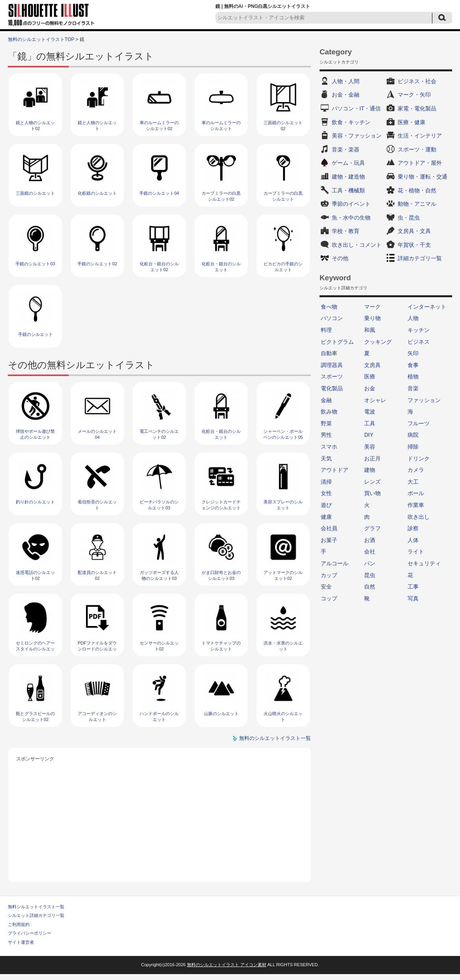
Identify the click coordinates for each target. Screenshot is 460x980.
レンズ (372, 482)
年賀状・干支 (414, 245)
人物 (413, 318)
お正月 (372, 458)
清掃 (326, 482)
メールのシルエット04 (97, 434)
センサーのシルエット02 (159, 646)
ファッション (424, 400)
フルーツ (419, 423)
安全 (326, 587)
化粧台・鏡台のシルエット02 (159, 267)
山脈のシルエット (221, 714)
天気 (326, 458)
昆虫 (370, 575)
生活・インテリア (420, 136)
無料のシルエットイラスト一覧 (275, 738)
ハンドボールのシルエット (159, 716)
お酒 (370, 540)
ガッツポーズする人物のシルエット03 (159, 575)
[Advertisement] (160, 819)
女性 (326, 493)
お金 (370, 388)
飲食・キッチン (351, 122)
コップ (329, 598)
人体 (413, 540)
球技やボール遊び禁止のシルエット (35, 434)
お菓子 (329, 540)
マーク (372, 307)
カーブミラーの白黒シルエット (283, 196)
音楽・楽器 (346, 149)
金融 (326, 400)
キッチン (419, 330)
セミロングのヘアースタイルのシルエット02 (35, 649)
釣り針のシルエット (35, 502)
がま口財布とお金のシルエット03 (221, 575)
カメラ (416, 470)
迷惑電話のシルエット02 (35, 575)
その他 (340, 258)
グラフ (372, 528)
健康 (326, 517)
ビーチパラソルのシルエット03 (159, 505)
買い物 (372, 493)
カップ (329, 575)
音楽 (413, 388)
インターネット (427, 307)
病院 (413, 435)
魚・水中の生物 (351, 218)
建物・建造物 (348, 177)
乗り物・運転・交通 (423, 177)
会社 (370, 551)
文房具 (372, 365)
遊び (326, 505)
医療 (370, 376)
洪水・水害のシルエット (283, 646)
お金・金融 (346, 95)
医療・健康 (411, 122)
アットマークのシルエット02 (283, 575)
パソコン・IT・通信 (356, 108)
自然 (370, 587)
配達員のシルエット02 (97, 575)
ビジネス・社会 (417, 81)
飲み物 (329, 412)
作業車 (416, 505)
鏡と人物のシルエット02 (35, 126)
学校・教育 (346, 231)
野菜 (326, 423)
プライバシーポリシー (30, 933)
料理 (326, 330)
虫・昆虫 (409, 218)
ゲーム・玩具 (348, 163)
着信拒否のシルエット (97, 505)
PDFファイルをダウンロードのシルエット (97, 649)
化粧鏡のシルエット (97, 193)
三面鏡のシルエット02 (283, 126)
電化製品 (332, 388)
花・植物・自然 (417, 190)
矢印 (413, 353)
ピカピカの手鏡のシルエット (283, 267)
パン (370, 563)
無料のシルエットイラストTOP (41, 39)
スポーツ (332, 376)
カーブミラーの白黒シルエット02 (221, 196)
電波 (370, 412)
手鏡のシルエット (36, 334)
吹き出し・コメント (357, 245)
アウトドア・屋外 (420, 163)
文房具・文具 (414, 231)
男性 (326, 435)
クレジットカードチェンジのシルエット (221, 505)
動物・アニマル (417, 204)
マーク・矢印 (414, 95)
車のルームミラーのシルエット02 (159, 126)
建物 (370, 470)
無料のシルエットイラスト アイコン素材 (227, 965)
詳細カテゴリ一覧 (420, 258)
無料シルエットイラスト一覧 (36, 907)
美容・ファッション (357, 136)
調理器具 (332, 365)
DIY (369, 435)
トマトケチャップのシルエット (221, 646)
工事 (413, 587)
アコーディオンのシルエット (97, 716)
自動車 (329, 353)
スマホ (329, 447)
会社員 (329, 528)
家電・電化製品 (417, 108)
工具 (370, 423)
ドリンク (419, 458)
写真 (413, 598)
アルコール (335, 563)
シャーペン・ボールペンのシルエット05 (283, 434)
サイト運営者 (21, 942)
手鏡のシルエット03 (35, 264)
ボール (416, 493)
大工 (413, 482)
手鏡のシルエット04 (159, 193)
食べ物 (329, 307)
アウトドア (335, 470)
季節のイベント (351, 204)
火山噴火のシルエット (283, 716)
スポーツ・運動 (417, 149)
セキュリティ (424, 563)
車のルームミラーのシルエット (221, 126)
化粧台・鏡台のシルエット (221, 267)
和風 (370, 330)
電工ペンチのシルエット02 (159, 434)
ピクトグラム (337, 342)
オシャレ (375, 400)
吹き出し (419, 517)
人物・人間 (346, 81)
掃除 (413, 447)
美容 (370, 447)
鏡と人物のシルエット (97, 126)
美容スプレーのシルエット (283, 505)
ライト (416, 551)
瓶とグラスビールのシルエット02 (35, 716)
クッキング (378, 342)
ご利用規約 (19, 924)
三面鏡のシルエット (35, 193)
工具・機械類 (348, 190)
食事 (413, 365)
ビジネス (419, 342)
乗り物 (372, 318)
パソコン (332, 318)
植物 (413, 376)
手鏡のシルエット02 (97, 264)
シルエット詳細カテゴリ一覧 (36, 915)
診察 (413, 528)
